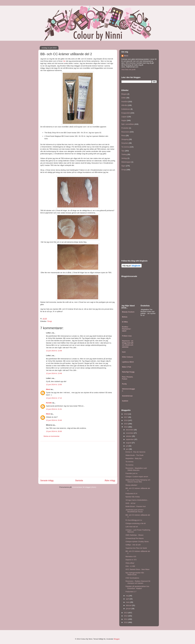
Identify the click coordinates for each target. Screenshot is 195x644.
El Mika (125, 322)
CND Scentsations (132, 578)
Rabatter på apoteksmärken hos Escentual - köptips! (137, 587)
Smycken (125, 143)
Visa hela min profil (128, 70)
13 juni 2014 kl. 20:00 (54, 431)
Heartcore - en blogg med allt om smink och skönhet (128, 344)
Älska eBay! (130, 563)
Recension (125, 132)
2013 (126, 613)
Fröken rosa (127, 336)
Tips (123, 151)
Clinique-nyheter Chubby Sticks (137, 542)
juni (127, 449)
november (130, 433)
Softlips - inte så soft (133, 545)
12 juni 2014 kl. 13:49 (54, 351)
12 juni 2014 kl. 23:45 (54, 420)
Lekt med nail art (132, 527)
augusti (129, 443)
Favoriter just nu (131, 473)
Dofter (124, 98)
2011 (126, 619)
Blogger (117, 639)
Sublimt (125, 401)
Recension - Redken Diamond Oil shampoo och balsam (138, 582)
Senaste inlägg (47, 481)
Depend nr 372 (131, 560)
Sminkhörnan (127, 396)
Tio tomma (125, 147)
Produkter (125, 128)
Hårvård (124, 105)
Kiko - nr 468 (130, 566)
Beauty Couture (128, 312)
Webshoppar (126, 162)
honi (124, 352)
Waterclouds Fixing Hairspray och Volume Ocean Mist (138, 481)
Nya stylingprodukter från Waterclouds (135, 574)
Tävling (124, 154)
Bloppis (124, 94)
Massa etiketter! (131, 485)
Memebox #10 (131, 556)
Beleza (125, 317)
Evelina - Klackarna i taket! (126, 329)
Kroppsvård (126, 113)
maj (128, 596)
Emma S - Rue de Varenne (135, 452)
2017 (126, 417)
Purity (124, 384)
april (128, 599)
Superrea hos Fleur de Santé (136, 548)
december (130, 430)
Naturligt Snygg (128, 372)
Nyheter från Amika (133, 497)
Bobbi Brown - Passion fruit (136, 506)
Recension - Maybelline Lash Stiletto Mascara (136, 469)
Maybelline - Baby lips (134, 458)
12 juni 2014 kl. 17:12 (54, 398)
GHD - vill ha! (130, 503)
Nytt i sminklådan (128, 124)
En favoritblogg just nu (134, 520)
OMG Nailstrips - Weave (134, 535)
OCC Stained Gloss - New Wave (137, 569)
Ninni (48, 389)
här (64, 61)
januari (129, 609)
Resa (123, 136)
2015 (126, 424)
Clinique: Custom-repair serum (137, 477)
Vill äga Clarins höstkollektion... (137, 500)
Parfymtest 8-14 (131, 494)
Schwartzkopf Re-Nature (135, 538)
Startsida (79, 481)
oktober (129, 436)
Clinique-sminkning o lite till (136, 523)
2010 (126, 622)
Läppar (124, 117)
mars (128, 602)
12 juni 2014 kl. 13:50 (54, 384)
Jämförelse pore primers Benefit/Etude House (134, 511)
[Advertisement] (78, 459)
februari (129, 605)
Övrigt (49, 321)
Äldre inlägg (110, 481)
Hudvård (125, 102)
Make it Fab (127, 367)
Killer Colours (128, 357)
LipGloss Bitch (128, 362)
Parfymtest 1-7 (131, 592)
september (130, 439)
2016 (126, 420)
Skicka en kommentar (52, 436)
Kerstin (49, 403)
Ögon (123, 166)
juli (127, 446)
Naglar (124, 120)
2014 (126, 427)
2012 (126, 616)
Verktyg (124, 158)
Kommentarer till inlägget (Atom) (84, 487)
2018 (126, 414)
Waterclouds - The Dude (134, 455)
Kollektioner (126, 109)
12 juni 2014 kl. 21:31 (54, 409)
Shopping (125, 139)
